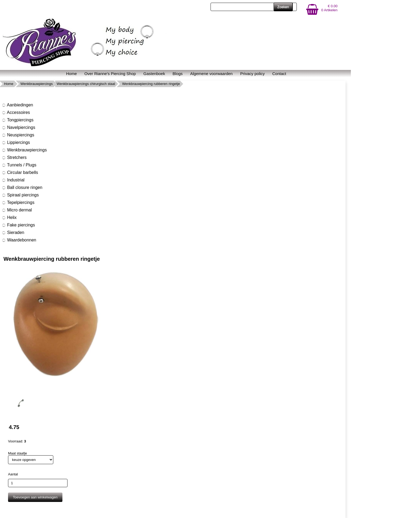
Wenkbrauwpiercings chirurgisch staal (86, 84)
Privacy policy (253, 74)
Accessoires (16, 113)
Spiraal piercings (20, 195)
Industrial (13, 180)
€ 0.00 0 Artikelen (329, 8)
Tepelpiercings (18, 203)
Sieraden (13, 233)
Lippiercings (16, 143)
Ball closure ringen (22, 188)
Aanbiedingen (17, 105)
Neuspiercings (18, 135)
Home (72, 74)
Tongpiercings (18, 120)
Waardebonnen (19, 240)
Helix (9, 218)
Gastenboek (154, 74)
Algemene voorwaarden (211, 74)
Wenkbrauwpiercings (36, 84)
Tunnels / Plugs (19, 165)
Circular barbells (20, 173)
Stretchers (14, 158)
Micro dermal (17, 210)
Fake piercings (18, 225)
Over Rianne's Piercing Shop (110, 74)
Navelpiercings (18, 128)
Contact (279, 74)
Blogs (178, 74)
